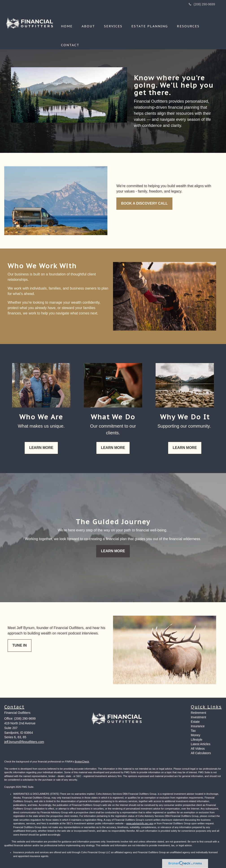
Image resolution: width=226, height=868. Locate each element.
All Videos (198, 749)
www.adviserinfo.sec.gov (140, 823)
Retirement (198, 713)
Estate (195, 722)
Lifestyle (197, 740)
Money (196, 735)
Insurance (198, 726)
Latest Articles (201, 744)
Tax (193, 731)
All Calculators (201, 753)
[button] (88, 20)
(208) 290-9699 (202, 4)
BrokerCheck (82, 762)
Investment (198, 717)
